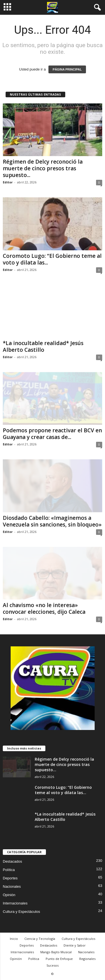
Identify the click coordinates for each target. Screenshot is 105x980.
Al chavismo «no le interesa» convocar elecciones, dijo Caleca (44, 608)
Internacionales (15, 903)
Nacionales (12, 886)
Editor (8, 182)
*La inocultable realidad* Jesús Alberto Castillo (43, 346)
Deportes (10, 878)
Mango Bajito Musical (56, 952)
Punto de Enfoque (59, 959)
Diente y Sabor (75, 945)
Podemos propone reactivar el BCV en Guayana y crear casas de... (52, 434)
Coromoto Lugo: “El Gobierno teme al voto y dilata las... (52, 259)
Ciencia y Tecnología (40, 939)
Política (9, 870)
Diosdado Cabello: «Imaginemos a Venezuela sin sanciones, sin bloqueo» (52, 521)
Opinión (9, 895)
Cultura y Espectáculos (21, 912)
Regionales (87, 959)
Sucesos (53, 965)
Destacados (12, 861)
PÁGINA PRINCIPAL (67, 69)
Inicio (14, 939)
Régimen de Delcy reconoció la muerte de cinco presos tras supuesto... (43, 168)
